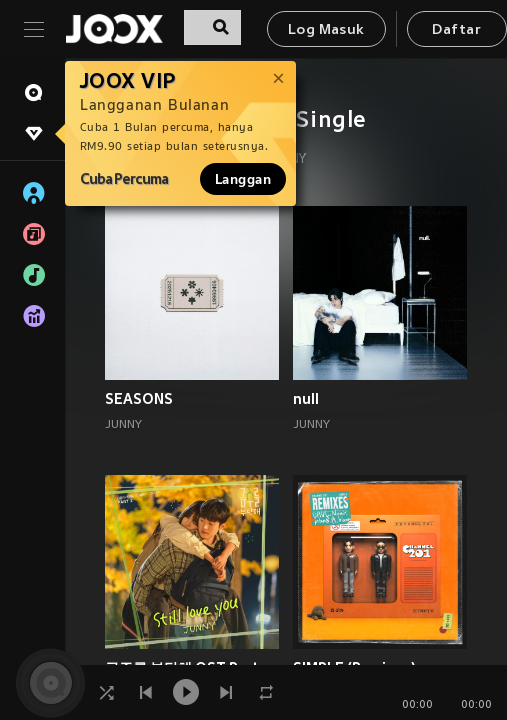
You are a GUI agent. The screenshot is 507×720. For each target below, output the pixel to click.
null (306, 399)
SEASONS (139, 399)
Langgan (243, 179)
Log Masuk (326, 30)
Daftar (456, 30)
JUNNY (123, 425)
